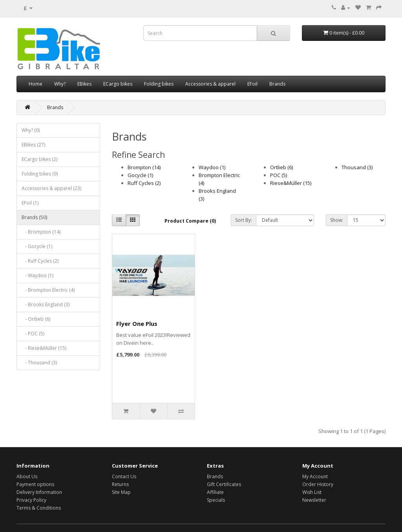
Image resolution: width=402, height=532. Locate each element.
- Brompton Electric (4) (48, 290)
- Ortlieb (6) (36, 319)
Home (36, 84)
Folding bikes (159, 84)
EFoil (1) (30, 203)
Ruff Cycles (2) (144, 183)
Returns (120, 484)
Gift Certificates (224, 484)
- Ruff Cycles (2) (40, 261)
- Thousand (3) (39, 363)
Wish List (312, 492)
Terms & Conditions (39, 508)
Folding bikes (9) (40, 174)
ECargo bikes (118, 84)
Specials (216, 500)
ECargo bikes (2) (39, 159)
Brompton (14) (144, 167)
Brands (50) (34, 217)
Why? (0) (31, 130)
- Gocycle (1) (37, 246)
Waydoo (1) (212, 167)
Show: (337, 220)
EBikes (84, 84)
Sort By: (244, 220)
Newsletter (314, 500)
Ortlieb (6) (281, 167)
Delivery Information (39, 492)
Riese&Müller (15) (291, 183)
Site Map (121, 492)
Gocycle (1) (140, 175)
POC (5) (279, 175)
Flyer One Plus (137, 324)
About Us (27, 476)
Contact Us (124, 476)
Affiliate (215, 492)
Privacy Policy (31, 500)
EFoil (252, 84)
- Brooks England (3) (46, 304)
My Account (315, 476)
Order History (318, 484)
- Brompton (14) (41, 232)
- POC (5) (33, 334)
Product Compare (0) (190, 221)
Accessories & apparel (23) (51, 188)
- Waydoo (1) (37, 275)
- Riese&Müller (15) (44, 348)
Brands (277, 84)
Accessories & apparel (210, 84)
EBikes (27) (33, 145)
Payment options (35, 484)
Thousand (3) (357, 167)
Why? (60, 84)
